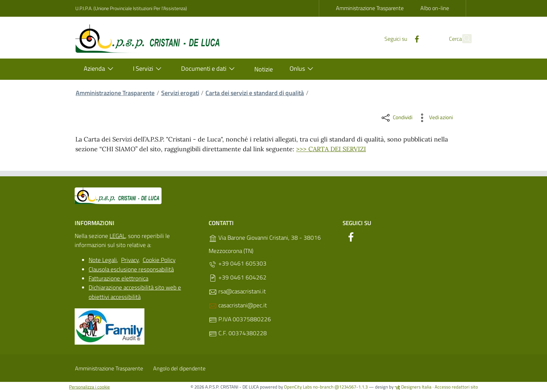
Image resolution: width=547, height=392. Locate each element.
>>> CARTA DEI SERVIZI (331, 149)
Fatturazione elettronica (118, 278)
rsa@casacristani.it (237, 291)
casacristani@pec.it (238, 305)
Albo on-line (435, 8)
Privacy (130, 260)
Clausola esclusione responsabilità (131, 269)
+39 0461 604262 (238, 278)
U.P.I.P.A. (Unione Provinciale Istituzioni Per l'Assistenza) (131, 8)
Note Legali (103, 260)
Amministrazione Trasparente (370, 8)
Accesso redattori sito (456, 387)
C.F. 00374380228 (238, 333)
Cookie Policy (159, 260)
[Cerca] (463, 39)
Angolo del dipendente (179, 368)
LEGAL (117, 236)
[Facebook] (402, 38)
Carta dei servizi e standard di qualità (255, 93)
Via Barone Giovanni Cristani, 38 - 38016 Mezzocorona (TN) (265, 244)
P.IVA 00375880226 (240, 319)
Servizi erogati (180, 93)
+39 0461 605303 (238, 264)
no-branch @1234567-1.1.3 (340, 387)
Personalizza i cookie (89, 387)
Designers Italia (413, 387)
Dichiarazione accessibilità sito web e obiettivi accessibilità (135, 292)
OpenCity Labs (298, 387)
